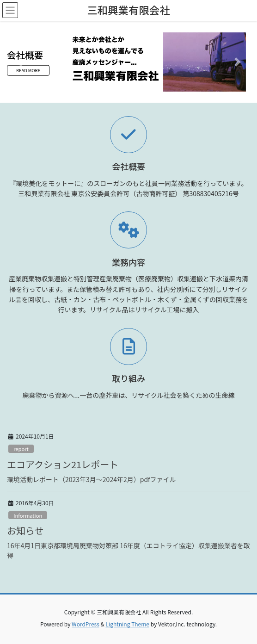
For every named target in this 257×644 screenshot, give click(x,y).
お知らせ (25, 530)
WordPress (86, 624)
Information (28, 515)
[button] (19, 62)
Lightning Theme (127, 624)
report (21, 449)
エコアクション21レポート (63, 464)
